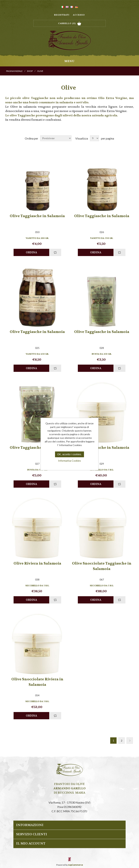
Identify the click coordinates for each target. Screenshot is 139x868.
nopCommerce (75, 865)
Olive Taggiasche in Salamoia (37, 216)
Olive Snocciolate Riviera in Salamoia (37, 682)
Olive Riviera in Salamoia (37, 563)
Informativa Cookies (69, 461)
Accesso (79, 15)
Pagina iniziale (14, 71)
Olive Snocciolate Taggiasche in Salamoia (102, 566)
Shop (30, 71)
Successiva (130, 741)
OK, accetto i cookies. (69, 454)
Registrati (62, 15)
